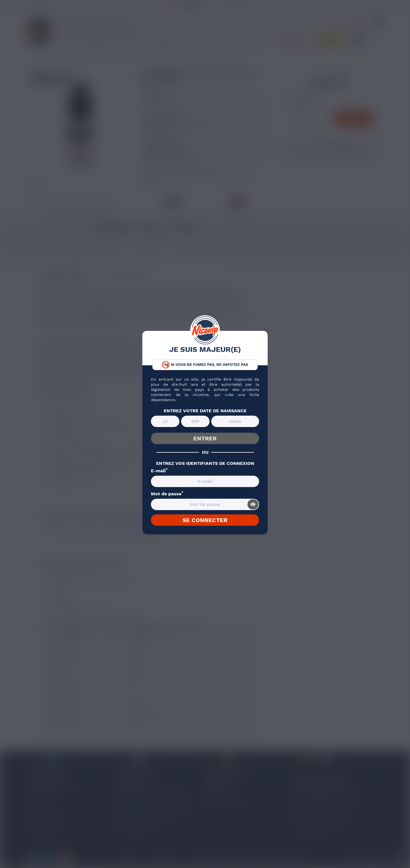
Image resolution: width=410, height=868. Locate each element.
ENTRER (205, 438)
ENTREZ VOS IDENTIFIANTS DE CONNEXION (205, 463)
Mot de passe (167, 494)
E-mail (159, 471)
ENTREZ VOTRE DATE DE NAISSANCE (205, 411)
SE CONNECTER (205, 520)
